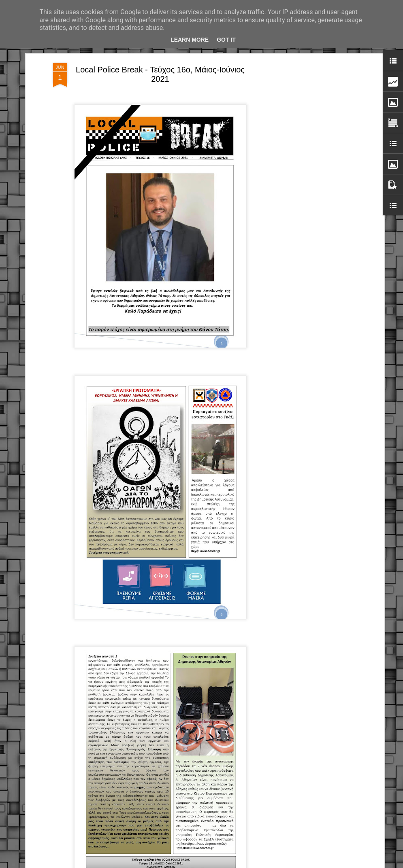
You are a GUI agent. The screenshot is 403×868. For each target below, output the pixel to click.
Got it (226, 40)
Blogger (256, 864)
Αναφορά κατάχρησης (288, 864)
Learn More (190, 40)
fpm (227, 864)
